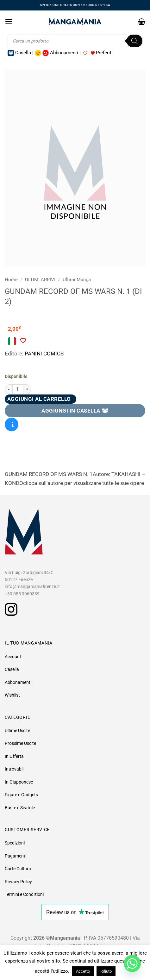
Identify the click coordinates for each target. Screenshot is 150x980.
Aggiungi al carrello (39, 399)
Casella (12, 669)
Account (13, 657)
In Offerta (14, 756)
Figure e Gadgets (21, 795)
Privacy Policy (18, 882)
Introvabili (15, 769)
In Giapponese (19, 782)
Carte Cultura (18, 869)
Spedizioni (15, 843)
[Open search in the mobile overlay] (75, 41)
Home (11, 280)
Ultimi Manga (77, 280)
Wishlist (12, 695)
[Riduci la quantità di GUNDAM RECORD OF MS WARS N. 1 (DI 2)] (9, 389)
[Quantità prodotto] (18, 389)
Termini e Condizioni (24, 894)
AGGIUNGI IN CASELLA (75, 411)
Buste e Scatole (20, 808)
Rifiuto (106, 971)
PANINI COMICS (44, 354)
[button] (9, 22)
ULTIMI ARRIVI (40, 280)
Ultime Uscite (17, 731)
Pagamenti (16, 856)
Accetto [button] (83, 971)
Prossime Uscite (20, 743)
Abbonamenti (18, 682)
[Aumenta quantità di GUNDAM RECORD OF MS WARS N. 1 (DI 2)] (27, 389)
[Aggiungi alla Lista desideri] (23, 341)
